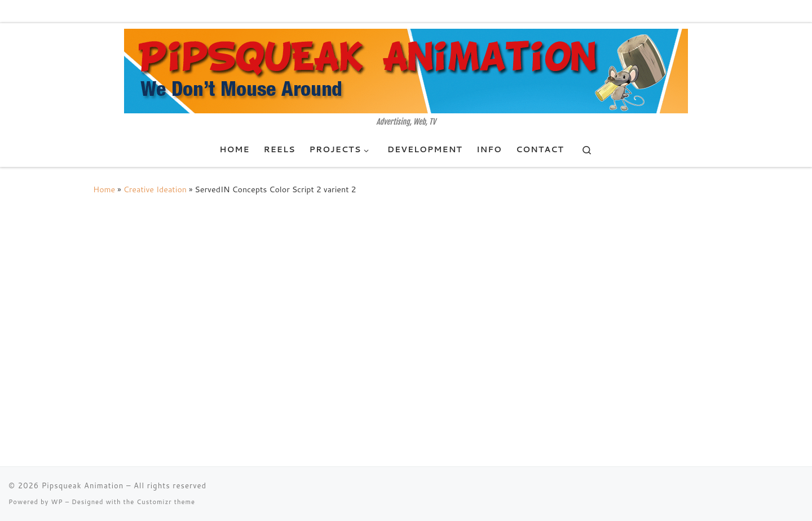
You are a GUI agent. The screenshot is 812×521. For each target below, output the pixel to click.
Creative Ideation (155, 189)
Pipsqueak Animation (83, 485)
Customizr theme (166, 502)
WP (57, 502)
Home (104, 189)
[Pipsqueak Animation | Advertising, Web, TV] (406, 70)
